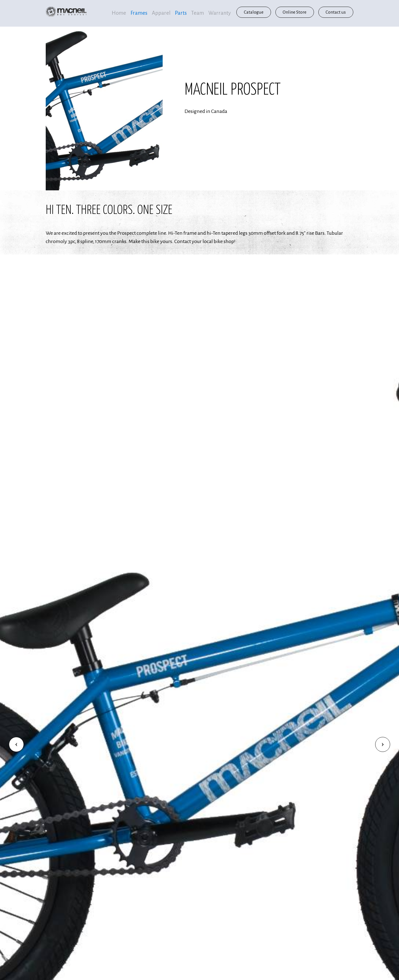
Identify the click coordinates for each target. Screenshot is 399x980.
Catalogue (254, 12)
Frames (139, 13)
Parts (181, 13)
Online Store (295, 12)
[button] (16, 744)
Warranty (220, 13)
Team (198, 13)
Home (119, 13)
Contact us (336, 12)
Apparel (161, 13)
